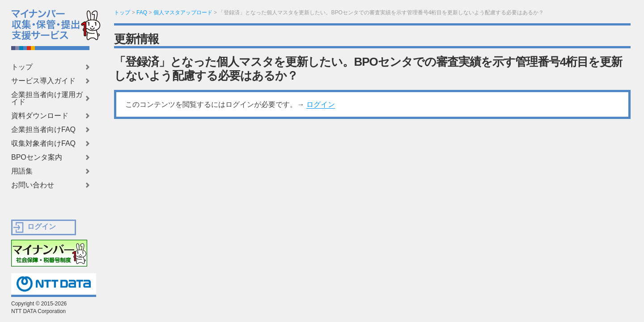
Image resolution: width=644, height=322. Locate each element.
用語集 (22, 171)
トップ (22, 67)
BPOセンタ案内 (37, 157)
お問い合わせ (33, 185)
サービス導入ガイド (43, 81)
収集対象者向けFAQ (43, 144)
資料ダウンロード (40, 116)
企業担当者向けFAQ (43, 130)
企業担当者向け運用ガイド (47, 98)
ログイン (321, 104)
